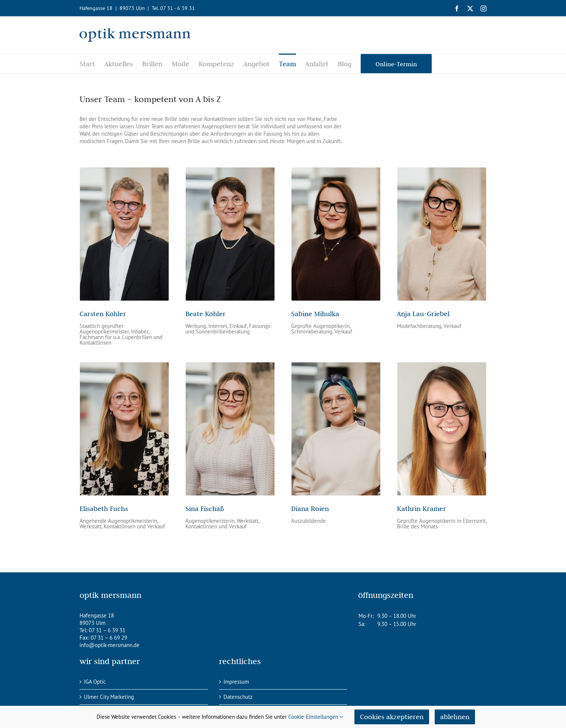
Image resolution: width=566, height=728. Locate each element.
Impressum (236, 682)
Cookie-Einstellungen (316, 717)
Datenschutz (238, 697)
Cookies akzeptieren (392, 717)
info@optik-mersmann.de (110, 645)
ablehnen (455, 717)
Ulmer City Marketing (109, 697)
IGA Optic (95, 682)
